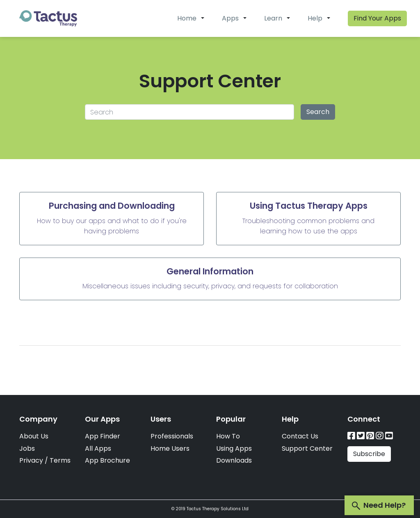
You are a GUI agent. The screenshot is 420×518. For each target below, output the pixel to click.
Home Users (170, 448)
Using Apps (234, 448)
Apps (230, 18)
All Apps (98, 448)
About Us (34, 436)
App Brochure (107, 460)
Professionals (172, 436)
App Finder (103, 436)
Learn (273, 18)
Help (315, 18)
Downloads (234, 460)
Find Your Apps (377, 18)
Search (318, 112)
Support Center (307, 448)
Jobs (27, 448)
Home (187, 18)
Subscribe (369, 454)
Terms (60, 460)
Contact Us (300, 436)
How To (228, 436)
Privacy (31, 460)
